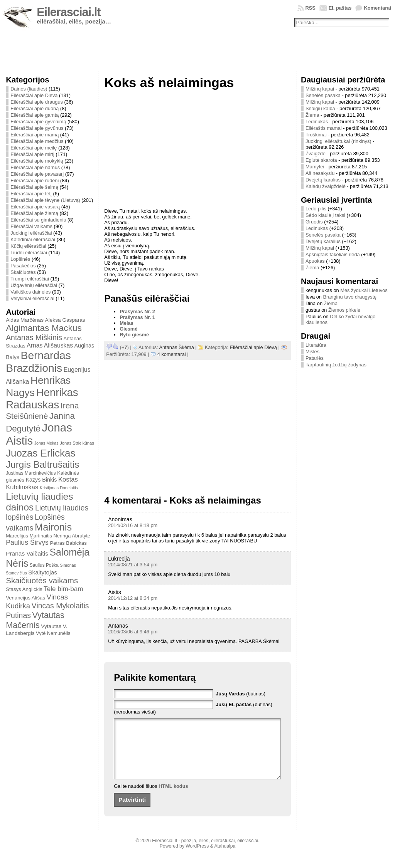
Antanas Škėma (176, 347)
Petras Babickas (68, 543)
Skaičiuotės (23, 272)
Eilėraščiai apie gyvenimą (38, 122)
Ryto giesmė (134, 335)
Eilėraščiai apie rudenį (35, 180)
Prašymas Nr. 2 (137, 311)
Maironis (53, 527)
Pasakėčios (23, 266)
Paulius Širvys (27, 542)
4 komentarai (172, 354)
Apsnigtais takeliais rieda (333, 254)
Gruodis (314, 222)
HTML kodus (173, 798)
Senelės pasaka (323, 95)
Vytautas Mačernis (35, 620)
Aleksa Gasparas (65, 320)
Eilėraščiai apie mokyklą (37, 161)
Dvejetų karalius (323, 180)
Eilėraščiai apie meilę (34, 148)
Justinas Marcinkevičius (31, 473)
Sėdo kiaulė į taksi (325, 215)
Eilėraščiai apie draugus (37, 102)
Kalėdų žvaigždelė (326, 186)
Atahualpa (225, 858)
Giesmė (128, 329)
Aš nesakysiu (320, 173)
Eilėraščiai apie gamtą (35, 115)
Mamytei (315, 167)
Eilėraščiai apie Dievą (34, 95)
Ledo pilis (316, 209)
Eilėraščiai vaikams (31, 226)
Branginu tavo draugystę (350, 297)
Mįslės (312, 352)
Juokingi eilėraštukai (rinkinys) (338, 141)
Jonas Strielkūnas (77, 443)
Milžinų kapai (320, 89)
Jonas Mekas (46, 443)
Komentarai (377, 8)
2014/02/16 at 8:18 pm (133, 525)
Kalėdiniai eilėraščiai (33, 239)
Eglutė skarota (321, 160)
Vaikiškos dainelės (30, 292)
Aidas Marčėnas (25, 320)
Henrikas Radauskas (42, 399)
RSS (310, 8)
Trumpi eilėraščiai (30, 279)
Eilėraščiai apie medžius (37, 141)
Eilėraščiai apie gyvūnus (37, 128)
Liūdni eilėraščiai (29, 253)
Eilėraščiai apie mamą (35, 135)
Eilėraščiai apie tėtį (31, 194)
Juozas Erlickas (41, 453)
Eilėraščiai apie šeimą (34, 187)
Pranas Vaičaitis (27, 553)
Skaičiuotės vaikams (42, 580)
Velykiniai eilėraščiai (32, 298)
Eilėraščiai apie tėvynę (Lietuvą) (45, 200)
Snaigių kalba (320, 108)
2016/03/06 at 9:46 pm (133, 632)
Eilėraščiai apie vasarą (35, 207)
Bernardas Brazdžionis (38, 362)
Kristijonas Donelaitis (59, 488)
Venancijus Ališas (25, 598)
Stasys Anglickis (24, 589)
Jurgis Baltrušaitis (42, 464)
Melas (127, 323)
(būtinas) (241, 694)
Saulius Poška (44, 565)
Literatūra (316, 345)
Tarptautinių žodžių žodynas (336, 365)
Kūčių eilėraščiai (28, 246)
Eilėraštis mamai (324, 128)
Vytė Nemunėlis (53, 633)
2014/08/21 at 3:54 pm (133, 565)
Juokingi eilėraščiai (31, 233)
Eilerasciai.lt (68, 12)
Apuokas (315, 261)
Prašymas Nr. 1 (137, 317)
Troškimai (316, 135)
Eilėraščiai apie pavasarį (37, 174)
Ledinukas (317, 122)
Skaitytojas (43, 572)
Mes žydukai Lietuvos (364, 290)
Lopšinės (20, 259)
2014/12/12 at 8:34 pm (133, 598)
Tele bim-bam (63, 589)
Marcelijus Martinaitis (29, 536)
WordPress (197, 858)
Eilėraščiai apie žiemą (34, 213)
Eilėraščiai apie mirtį (32, 154)
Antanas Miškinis (34, 337)
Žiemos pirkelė (344, 310)
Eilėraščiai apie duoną (35, 108)
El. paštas (340, 8)
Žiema (312, 115)
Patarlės (315, 358)
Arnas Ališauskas (50, 345)
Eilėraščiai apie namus (35, 167)
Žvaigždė (316, 154)
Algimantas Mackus (44, 328)
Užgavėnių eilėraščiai (34, 285)
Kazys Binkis (41, 480)
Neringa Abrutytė (72, 536)
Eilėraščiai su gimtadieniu (38, 220)
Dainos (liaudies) (29, 89)
